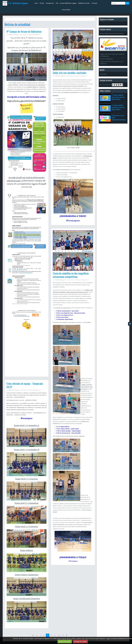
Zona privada (66, 10)
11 (63, 635)
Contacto (94, 3)
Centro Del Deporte (107, 59)
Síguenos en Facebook (107, 19)
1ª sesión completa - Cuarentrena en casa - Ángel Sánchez (118, 107)
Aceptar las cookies (65, 641)
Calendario (103, 74)
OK (127, 3)
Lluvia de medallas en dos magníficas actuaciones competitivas (71, 275)
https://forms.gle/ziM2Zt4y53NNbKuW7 (26, 101)
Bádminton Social (84, 3)
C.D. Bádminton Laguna (18, 3)
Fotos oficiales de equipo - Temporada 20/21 (25, 385)
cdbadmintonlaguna (14, 35)
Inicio (36, 3)
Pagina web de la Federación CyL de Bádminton (112, 63)
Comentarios (36, 35)
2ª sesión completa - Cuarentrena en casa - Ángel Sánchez (118, 97)
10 (59, 635)
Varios (30, 35)
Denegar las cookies (80, 641)
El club (42, 3)
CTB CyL (78, 280)
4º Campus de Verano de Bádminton (24, 31)
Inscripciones (50, 3)
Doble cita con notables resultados (70, 73)
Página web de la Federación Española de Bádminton (112, 55)
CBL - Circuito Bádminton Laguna (66, 3)
